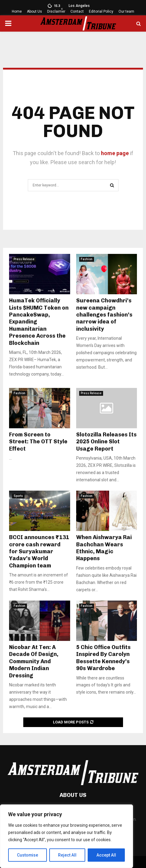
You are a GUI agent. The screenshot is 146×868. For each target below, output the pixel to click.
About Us (34, 11)
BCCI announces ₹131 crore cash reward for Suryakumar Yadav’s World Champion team (39, 551)
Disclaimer (56, 11)
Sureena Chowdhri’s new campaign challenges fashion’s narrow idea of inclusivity (104, 315)
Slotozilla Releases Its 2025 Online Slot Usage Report (106, 442)
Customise (28, 855)
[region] (67, 836)
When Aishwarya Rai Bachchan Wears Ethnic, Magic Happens (104, 548)
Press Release (24, 259)
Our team (126, 11)
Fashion (87, 259)
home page (115, 153)
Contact (77, 11)
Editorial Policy (101, 11)
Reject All (68, 855)
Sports (18, 496)
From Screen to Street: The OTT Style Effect (38, 442)
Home (17, 11)
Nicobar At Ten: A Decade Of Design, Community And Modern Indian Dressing (34, 661)
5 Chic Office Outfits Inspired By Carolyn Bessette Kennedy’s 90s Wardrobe (103, 658)
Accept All (106, 855)
